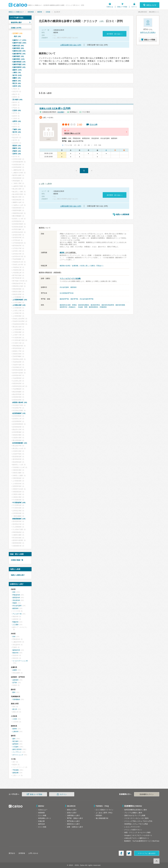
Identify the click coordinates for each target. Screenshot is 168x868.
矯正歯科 (15, 741)
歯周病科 (15, 744)
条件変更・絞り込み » (114, 34)
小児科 (15, 719)
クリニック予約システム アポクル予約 (138, 821)
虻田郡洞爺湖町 (20, 443)
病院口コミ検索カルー (16, 12)
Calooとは (110, 7)
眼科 (14, 692)
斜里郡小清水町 (20, 402)
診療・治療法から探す (75, 827)
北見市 (17, 86)
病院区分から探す (73, 824)
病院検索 (31, 12)
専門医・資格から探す (75, 818)
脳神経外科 (16, 650)
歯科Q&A (42, 824)
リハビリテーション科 (20, 661)
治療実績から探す (73, 815)
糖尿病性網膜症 (84, 305)
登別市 (17, 146)
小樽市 (17, 73)
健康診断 (15, 773)
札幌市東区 (18, 48)
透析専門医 (74, 299)
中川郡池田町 (19, 503)
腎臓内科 (15, 622)
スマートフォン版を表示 (147, 853)
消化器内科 (16, 600)
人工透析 (15, 625)
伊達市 (17, 151)
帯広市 (17, 83)
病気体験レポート (45, 818)
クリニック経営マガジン (133, 830)
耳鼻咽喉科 (16, 699)
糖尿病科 (74, 287)
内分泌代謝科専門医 (87, 299)
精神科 (15, 729)
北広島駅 (61, 112)
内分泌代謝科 (64, 287)
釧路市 (17, 81)
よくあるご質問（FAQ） (105, 813)
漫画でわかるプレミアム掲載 (135, 815)
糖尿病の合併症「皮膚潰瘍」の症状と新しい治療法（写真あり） (82, 266)
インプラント (17, 752)
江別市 (17, 110)
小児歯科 (15, 747)
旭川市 (17, 75)
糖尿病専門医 (64, 299)
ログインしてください (148, 32)
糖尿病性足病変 (65, 305)
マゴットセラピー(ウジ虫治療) (70, 278)
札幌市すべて (19, 40)
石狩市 (17, 154)
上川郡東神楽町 (20, 300)
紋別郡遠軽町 (19, 413)
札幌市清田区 (19, 67)
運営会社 (12, 853)
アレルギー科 (17, 614)
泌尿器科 (15, 680)
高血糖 (80, 307)
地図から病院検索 (123, 214)
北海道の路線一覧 (17, 560)
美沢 (17, 36)
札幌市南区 (18, 56)
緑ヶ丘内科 (55, 108)
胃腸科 (15, 603)
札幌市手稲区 (19, 64)
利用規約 (99, 815)
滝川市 (17, 132)
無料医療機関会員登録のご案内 (136, 810)
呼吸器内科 (16, 595)
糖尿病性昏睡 (120, 305)
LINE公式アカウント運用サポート (137, 838)
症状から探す (72, 813)
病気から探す (72, 810)
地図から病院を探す (18, 575)
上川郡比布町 (19, 305)
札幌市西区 (19, 59)
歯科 (14, 739)
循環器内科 (16, 597)
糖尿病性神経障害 (108, 305)
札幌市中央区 (19, 43)
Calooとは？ (43, 810)
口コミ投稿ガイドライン (105, 810)
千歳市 (17, 129)
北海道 (48, 12)
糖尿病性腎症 (95, 305)
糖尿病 (40, 12)
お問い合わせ (33, 853)
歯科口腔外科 (17, 749)
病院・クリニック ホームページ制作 (137, 832)
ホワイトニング (18, 755)
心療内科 (15, 731)
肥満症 (74, 305)
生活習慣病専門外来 (67, 293)
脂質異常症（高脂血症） (68, 307)
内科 (14, 592)
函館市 (17, 70)
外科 (14, 637)
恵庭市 (17, 148)
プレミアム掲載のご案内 (133, 813)
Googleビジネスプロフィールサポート (138, 835)
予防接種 (15, 770)
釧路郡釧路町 (19, 519)
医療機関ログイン (147, 794)
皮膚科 (15, 670)
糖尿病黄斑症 (93, 307)
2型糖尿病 (103, 307)
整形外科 (15, 653)
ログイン (134, 7)
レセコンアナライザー (132, 827)
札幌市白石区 (19, 51)
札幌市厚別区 (19, 62)
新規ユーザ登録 (122, 7)
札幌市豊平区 (19, 54)
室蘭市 (17, 78)
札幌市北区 (18, 46)
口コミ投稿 (42, 827)
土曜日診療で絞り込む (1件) (71, 45)
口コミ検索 (42, 815)
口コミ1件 (94, 125)
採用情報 (22, 853)
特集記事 (41, 821)
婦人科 (15, 709)
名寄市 (17, 121)
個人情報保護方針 (102, 818)
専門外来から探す (73, 821)
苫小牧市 (17, 100)
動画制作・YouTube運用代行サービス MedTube (142, 841)
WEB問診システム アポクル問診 (136, 824)
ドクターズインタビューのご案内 (136, 818)
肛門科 (15, 683)
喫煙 (86, 307)
